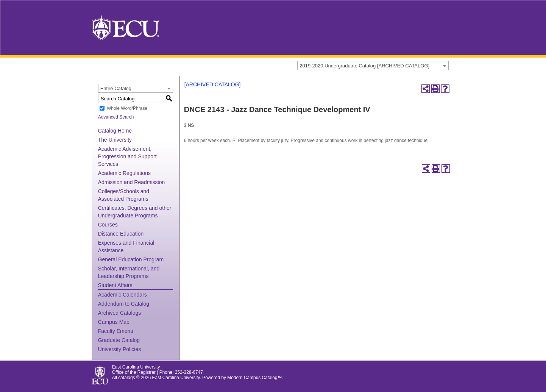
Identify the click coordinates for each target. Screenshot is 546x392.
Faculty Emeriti (116, 331)
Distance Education (121, 234)
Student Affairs (115, 285)
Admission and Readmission (132, 182)
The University (115, 140)
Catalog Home (115, 131)
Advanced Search (116, 117)
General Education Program (131, 259)
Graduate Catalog (119, 340)
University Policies (120, 349)
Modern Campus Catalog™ (254, 378)
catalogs (126, 378)
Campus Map (114, 322)
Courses (108, 225)
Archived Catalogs (120, 313)
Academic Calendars (122, 295)
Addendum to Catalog (124, 304)
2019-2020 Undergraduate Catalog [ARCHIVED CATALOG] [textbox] (364, 66)
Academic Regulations (124, 173)
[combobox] (373, 66)
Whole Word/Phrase (127, 108)
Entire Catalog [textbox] (116, 88)
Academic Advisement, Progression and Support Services (127, 156)
